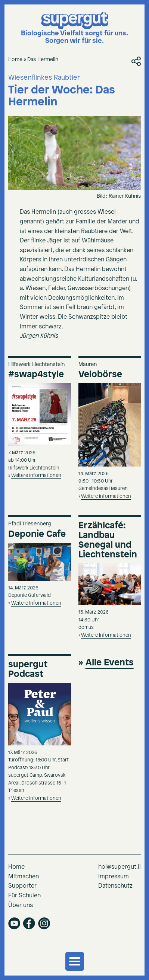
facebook (29, 923)
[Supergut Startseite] (74, 28)
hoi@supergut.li (119, 867)
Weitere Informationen (36, 476)
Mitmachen (24, 877)
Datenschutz (115, 886)
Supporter (22, 886)
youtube (14, 923)
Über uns (21, 905)
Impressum (114, 877)
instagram (44, 923)
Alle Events (110, 663)
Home (15, 60)
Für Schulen (24, 896)
